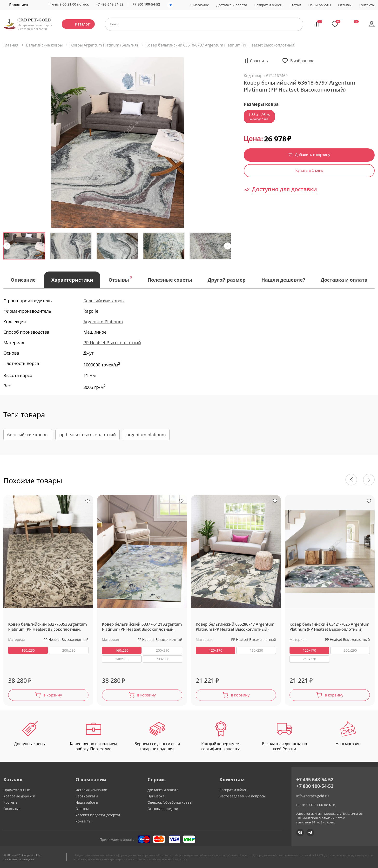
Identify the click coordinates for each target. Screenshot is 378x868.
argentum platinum (146, 435)
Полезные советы (170, 280)
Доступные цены (30, 734)
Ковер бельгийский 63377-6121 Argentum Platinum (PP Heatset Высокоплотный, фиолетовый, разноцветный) (142, 627)
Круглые (10, 802)
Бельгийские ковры (104, 301)
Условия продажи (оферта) (98, 815)
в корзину (53, 695)
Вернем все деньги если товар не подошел (157, 736)
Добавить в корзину (312, 155)
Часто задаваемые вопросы (243, 796)
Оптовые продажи (163, 809)
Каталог (82, 24)
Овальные (12, 809)
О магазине (199, 5)
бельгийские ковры (28, 435)
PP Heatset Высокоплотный (112, 343)
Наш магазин (348, 734)
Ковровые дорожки (19, 796)
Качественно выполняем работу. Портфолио (93, 736)
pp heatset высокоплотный (88, 435)
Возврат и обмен (268, 5)
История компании (91, 790)
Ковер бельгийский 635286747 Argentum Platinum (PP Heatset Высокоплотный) (235, 627)
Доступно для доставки (284, 189)
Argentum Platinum (103, 322)
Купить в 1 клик (309, 170)
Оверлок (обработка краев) (170, 802)
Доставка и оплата (232, 5)
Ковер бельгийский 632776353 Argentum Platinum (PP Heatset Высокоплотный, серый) (47, 627)
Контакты (367, 5)
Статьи (295, 5)
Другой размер (227, 280)
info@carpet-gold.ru (313, 796)
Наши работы (320, 5)
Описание (23, 280)
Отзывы (345, 5)
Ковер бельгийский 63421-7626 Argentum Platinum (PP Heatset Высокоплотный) (329, 627)
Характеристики (72, 280)
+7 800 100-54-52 (146, 4)
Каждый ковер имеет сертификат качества (221, 736)
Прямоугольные (17, 790)
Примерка (156, 796)
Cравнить (259, 61)
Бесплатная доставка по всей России (285, 736)
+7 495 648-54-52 (110, 4)
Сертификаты (87, 796)
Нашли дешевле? (283, 280)
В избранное (302, 61)
